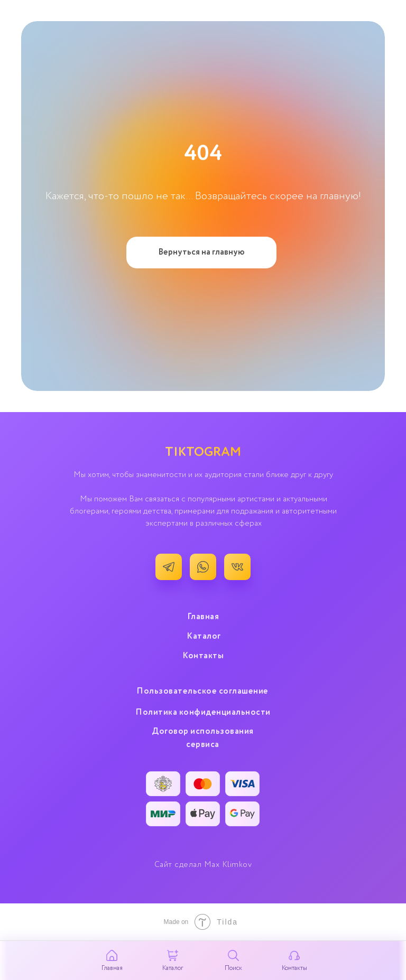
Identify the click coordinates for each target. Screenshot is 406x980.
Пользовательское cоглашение (202, 692)
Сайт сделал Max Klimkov (203, 865)
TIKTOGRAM (203, 452)
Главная (203, 617)
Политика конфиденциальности (203, 713)
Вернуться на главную (201, 253)
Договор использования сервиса (203, 738)
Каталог (204, 637)
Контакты (203, 656)
